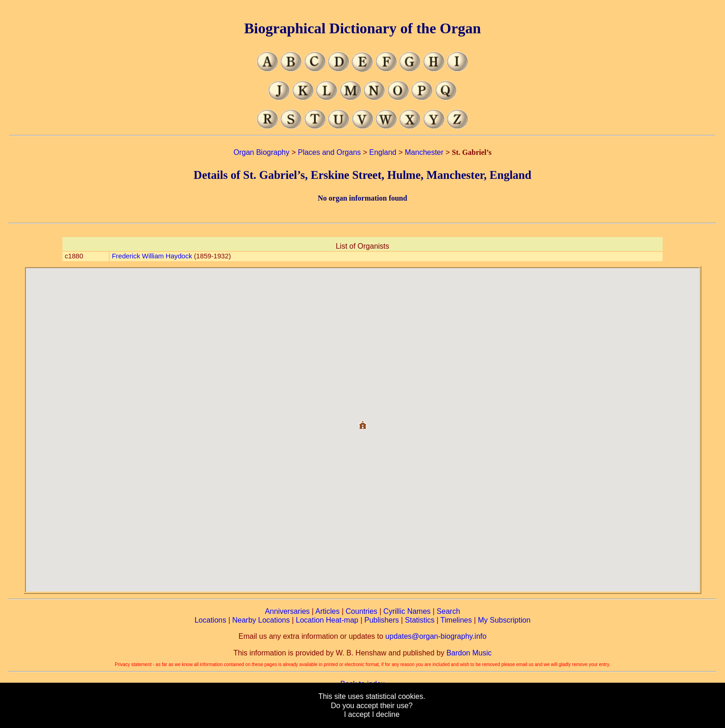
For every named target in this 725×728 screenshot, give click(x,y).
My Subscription (504, 620)
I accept (357, 714)
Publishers (382, 620)
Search (448, 611)
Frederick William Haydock (152, 256)
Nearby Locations (261, 620)
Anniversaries (287, 611)
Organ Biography (261, 152)
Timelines (456, 620)
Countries (362, 611)
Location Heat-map (327, 620)
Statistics (420, 620)
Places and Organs (329, 152)
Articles (327, 611)
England (383, 152)
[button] (362, 421)
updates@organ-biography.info (436, 636)
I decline (386, 714)
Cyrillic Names (407, 611)
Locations (211, 620)
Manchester (424, 152)
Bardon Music (469, 653)
